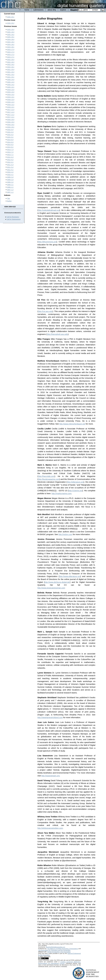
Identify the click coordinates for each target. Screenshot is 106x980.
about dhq (52, 10)
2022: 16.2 (11, 64)
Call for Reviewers (13, 217)
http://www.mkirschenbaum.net (72, 424)
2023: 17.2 (11, 55)
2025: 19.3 (11, 32)
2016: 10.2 (11, 125)
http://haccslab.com (46, 476)
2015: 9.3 (10, 132)
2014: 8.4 (10, 140)
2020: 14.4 (11, 80)
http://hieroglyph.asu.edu (58, 334)
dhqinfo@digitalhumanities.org (55, 947)
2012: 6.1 (10, 162)
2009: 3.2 (10, 182)
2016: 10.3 (11, 122)
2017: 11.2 (11, 115)
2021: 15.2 (11, 75)
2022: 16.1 (11, 67)
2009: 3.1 (10, 185)
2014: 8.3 (10, 142)
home (27, 10)
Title (8, 198)
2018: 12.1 (11, 107)
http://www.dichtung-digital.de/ (57, 582)
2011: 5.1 (10, 170)
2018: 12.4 (11, 100)
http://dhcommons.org (47, 242)
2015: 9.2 (10, 135)
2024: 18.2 (11, 44)
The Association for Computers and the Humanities (54, 950)
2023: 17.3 (11, 52)
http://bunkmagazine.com (49, 479)
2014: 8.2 (10, 145)
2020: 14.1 (11, 87)
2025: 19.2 (11, 35)
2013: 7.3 (10, 150)
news (86, 10)
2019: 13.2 (11, 95)
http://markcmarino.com (61, 494)
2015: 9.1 (10, 137)
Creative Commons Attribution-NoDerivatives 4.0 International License (59, 963)
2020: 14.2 (11, 85)
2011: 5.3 (10, 165)
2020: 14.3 (11, 82)
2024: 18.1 (11, 47)
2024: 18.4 (11, 39)
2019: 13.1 (11, 97)
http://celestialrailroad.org (49, 210)
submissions (38, 10)
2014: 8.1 (10, 147)
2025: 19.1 (11, 37)
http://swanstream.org (50, 776)
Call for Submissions (14, 219)
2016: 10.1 (11, 127)
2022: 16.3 (11, 62)
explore (63, 10)
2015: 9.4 (10, 130)
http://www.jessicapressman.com (51, 588)
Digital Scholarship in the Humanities (59, 952)
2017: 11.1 (11, 117)
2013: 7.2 (10, 152)
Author (9, 201)
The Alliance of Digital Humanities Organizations (63, 949)
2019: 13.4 (11, 90)
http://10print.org (75, 491)
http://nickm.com (65, 534)
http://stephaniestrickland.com (50, 717)
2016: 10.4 (11, 120)
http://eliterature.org (75, 482)
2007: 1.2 (10, 190)
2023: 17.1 (11, 57)
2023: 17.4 (11, 50)
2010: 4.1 (10, 175)
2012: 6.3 (10, 157)
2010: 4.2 (10, 172)
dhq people (75, 10)
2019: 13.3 (11, 92)
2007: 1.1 (10, 192)
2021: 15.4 (11, 69)
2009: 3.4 (10, 177)
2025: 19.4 (11, 30)
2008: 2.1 (10, 187)
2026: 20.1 (11, 17)
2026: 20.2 (11, 23)
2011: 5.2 (10, 167)
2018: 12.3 (11, 102)
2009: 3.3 (10, 180)
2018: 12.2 (11, 105)
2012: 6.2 (10, 160)
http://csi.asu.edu (45, 311)
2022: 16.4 (11, 60)
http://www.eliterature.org (70, 576)
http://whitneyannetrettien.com (50, 828)
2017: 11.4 (11, 110)
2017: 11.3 (11, 112)
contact (95, 10)
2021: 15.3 (11, 72)
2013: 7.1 (10, 155)
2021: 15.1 (11, 77)
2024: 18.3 (11, 42)
